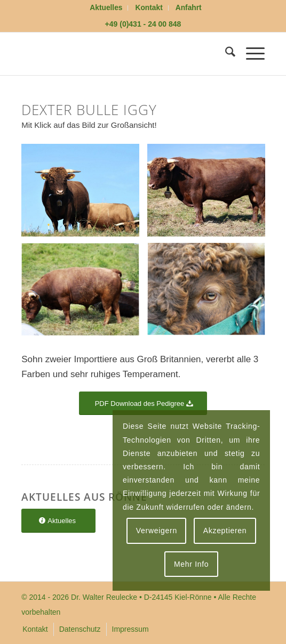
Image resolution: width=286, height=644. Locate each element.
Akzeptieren (225, 531)
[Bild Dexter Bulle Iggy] (84, 194)
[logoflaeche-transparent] (118, 54)
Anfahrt (189, 8)
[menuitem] (106, 8)
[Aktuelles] (58, 521)
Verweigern (157, 531)
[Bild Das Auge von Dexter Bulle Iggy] (210, 294)
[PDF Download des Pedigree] (143, 403)
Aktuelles (106, 8)
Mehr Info (191, 564)
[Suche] (225, 54)
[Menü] (250, 54)
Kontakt (149, 8)
